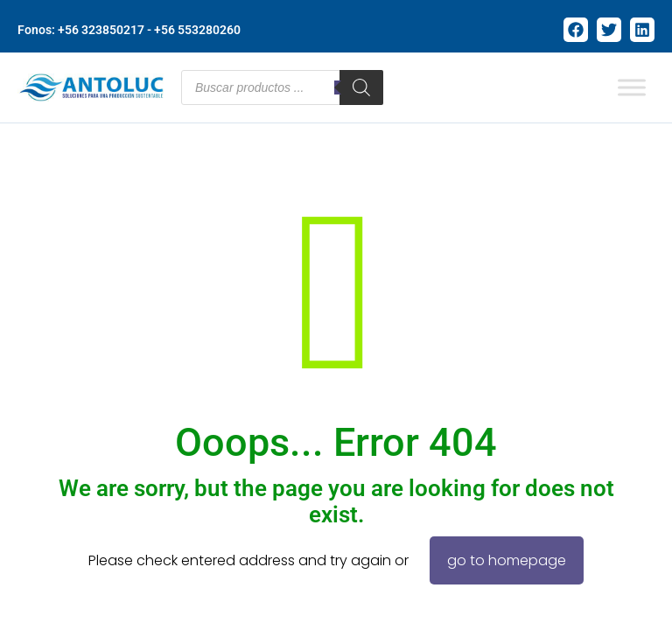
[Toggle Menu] (632, 87)
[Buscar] (361, 87)
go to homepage (507, 560)
